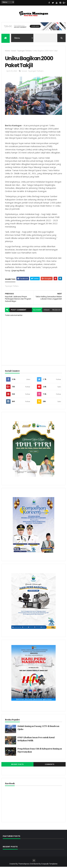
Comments (50, 766)
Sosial (13, 51)
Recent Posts (17, 766)
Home (7, 51)
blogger (37, 311)
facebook (56, 311)
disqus (47, 311)
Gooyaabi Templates (49, 865)
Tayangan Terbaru (24, 51)
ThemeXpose (24, 865)
